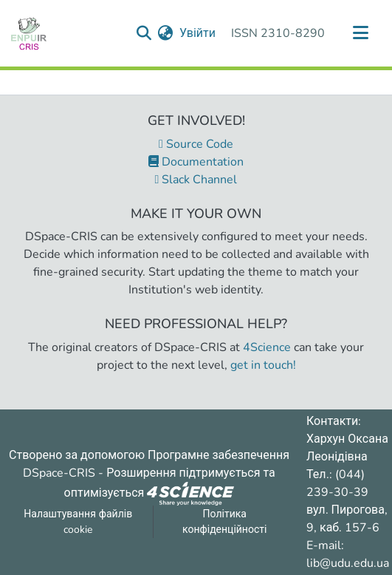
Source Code (196, 144)
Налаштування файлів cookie (78, 522)
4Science (267, 347)
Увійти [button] (198, 33)
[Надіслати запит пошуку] (144, 33)
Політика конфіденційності (224, 522)
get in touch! (263, 365)
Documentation (196, 162)
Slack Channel (196, 180)
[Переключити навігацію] (360, 33)
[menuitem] (166, 33)
